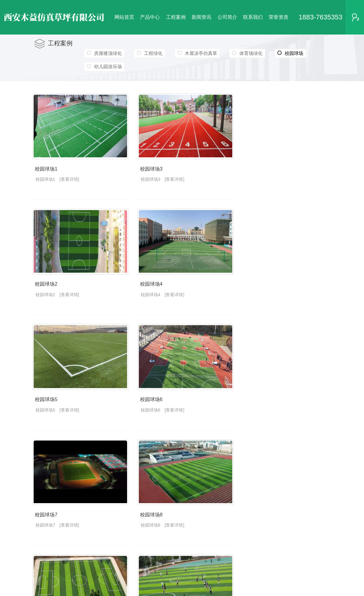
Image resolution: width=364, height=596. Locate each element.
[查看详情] (69, 181)
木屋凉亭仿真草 (202, 53)
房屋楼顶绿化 (108, 53)
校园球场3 (156, 171)
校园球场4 (156, 288)
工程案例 (176, 17)
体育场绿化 (252, 53)
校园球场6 (156, 405)
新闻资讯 (201, 17)
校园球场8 (156, 522)
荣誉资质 (279, 17)
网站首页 (124, 17)
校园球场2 (45, 288)
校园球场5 (45, 405)
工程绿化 (154, 53)
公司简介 (227, 17)
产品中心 (150, 17)
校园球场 (292, 53)
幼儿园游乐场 (108, 66)
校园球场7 (45, 522)
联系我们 (253, 17)
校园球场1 (45, 171)
